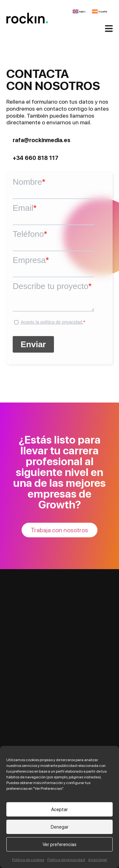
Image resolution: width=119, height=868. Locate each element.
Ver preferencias (60, 844)
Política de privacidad (66, 860)
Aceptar (60, 809)
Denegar (60, 827)
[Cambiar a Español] (99, 12)
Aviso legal (98, 860)
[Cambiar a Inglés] (79, 12)
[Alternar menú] (109, 28)
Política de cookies (28, 860)
